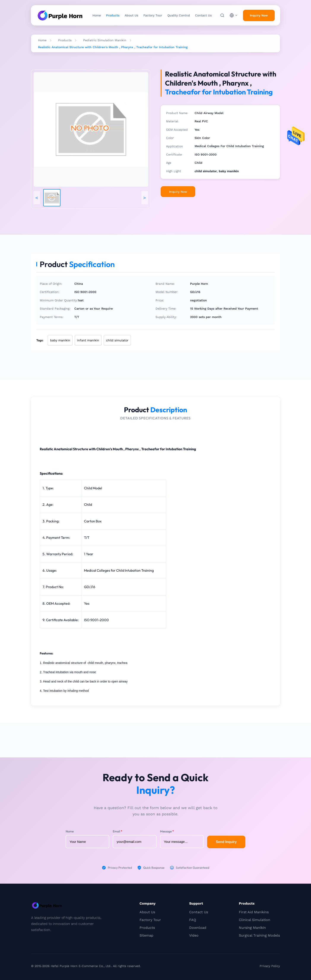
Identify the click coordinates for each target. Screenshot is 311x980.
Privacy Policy (270, 966)
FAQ (193, 920)
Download (198, 928)
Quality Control (179, 15)
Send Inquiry (226, 842)
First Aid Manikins (254, 912)
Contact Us (203, 15)
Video (194, 935)
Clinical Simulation (255, 920)
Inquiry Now (178, 192)
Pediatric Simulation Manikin (105, 40)
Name (70, 831)
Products (113, 15)
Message (167, 831)
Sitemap (146, 935)
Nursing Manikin (252, 928)
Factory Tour (153, 15)
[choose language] (234, 15)
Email (117, 831)
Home (97, 15)
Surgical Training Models (259, 935)
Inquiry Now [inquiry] (259, 15)
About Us (131, 15)
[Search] (222, 15)
